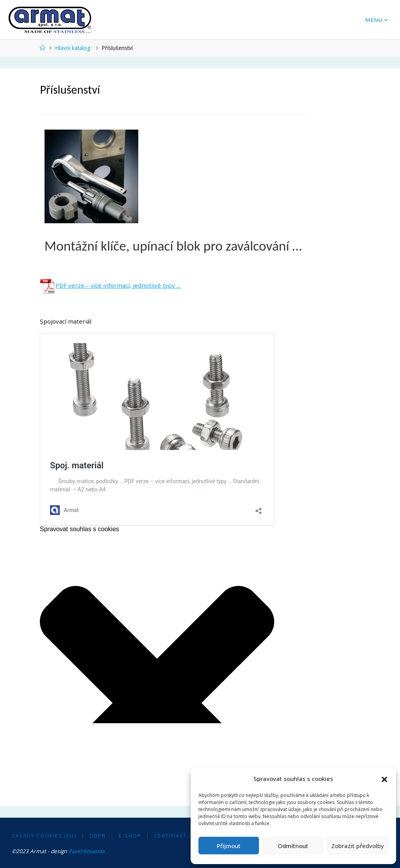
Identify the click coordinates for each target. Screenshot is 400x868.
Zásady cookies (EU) (44, 836)
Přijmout (229, 846)
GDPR (98, 836)
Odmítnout (293, 846)
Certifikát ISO (177, 836)
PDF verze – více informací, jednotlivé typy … (110, 285)
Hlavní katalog (73, 48)
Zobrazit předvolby (358, 846)
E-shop (130, 836)
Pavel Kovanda (87, 851)
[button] (384, 779)
